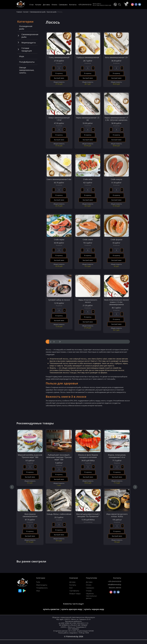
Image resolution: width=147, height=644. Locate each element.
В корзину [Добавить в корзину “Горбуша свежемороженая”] (88, 73)
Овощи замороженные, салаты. (27, 70)
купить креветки (51, 610)
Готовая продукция (27, 49)
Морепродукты (29, 43)
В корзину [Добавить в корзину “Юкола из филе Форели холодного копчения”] (88, 472)
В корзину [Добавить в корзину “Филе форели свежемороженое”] (30, 532)
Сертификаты (74, 591)
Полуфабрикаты (27, 62)
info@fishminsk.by (115, 585)
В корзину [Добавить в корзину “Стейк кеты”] (88, 195)
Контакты (73, 5)
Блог (71, 588)
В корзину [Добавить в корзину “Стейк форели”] (116, 256)
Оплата (54, 5)
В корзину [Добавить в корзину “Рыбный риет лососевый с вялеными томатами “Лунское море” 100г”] (59, 475)
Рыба (38, 583)
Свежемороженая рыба (30, 36)
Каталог (38, 5)
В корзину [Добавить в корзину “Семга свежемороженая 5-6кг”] (59, 195)
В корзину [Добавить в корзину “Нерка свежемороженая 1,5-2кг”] (88, 135)
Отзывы (89, 591)
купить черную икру (94, 610)
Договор (72, 583)
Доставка (46, 5)
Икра (22, 56)
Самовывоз (63, 5)
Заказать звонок (115, 588)
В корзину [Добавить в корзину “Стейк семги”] (88, 256)
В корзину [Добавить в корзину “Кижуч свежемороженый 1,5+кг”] (59, 135)
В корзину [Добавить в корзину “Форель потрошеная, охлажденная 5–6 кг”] (117, 472)
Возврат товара (75, 594)
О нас (32, 5)
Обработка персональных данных (91, 596)
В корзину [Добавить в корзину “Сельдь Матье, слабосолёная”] (59, 530)
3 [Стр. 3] (54, 342)
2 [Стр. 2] (51, 342)
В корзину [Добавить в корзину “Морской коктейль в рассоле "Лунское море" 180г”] (30, 472)
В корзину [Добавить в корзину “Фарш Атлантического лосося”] (88, 317)
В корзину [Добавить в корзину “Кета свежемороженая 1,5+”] (116, 73)
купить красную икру (72, 610)
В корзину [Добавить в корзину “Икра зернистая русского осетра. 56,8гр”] (117, 532)
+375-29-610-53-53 (85, 5)
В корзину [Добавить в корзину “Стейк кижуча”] (116, 195)
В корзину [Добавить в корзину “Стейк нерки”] (59, 256)
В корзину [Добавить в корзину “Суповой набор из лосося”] (59, 316)
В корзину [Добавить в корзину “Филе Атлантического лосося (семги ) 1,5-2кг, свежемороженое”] (116, 320)
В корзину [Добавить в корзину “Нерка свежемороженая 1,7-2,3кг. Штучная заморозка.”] (116, 135)
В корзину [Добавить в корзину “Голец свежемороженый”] (59, 73)
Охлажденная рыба (26, 28)
